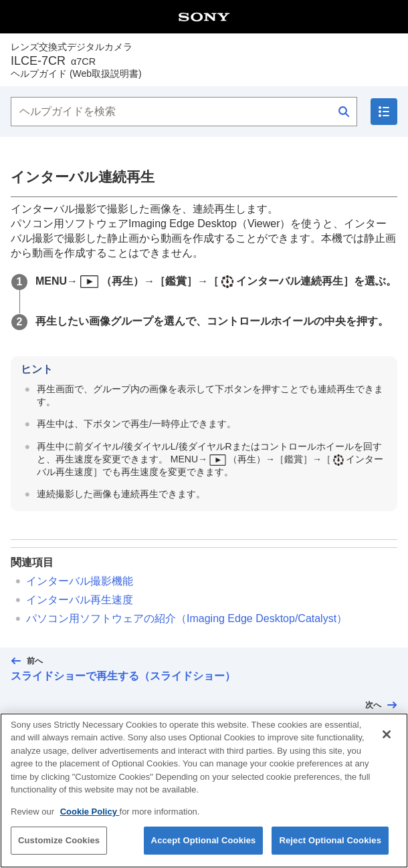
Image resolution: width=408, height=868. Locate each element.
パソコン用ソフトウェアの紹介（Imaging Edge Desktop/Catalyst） (187, 618)
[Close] (387, 742)
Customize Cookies (59, 848)
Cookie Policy (90, 819)
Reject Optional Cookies (330, 848)
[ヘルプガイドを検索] (184, 112)
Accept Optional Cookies (204, 848)
